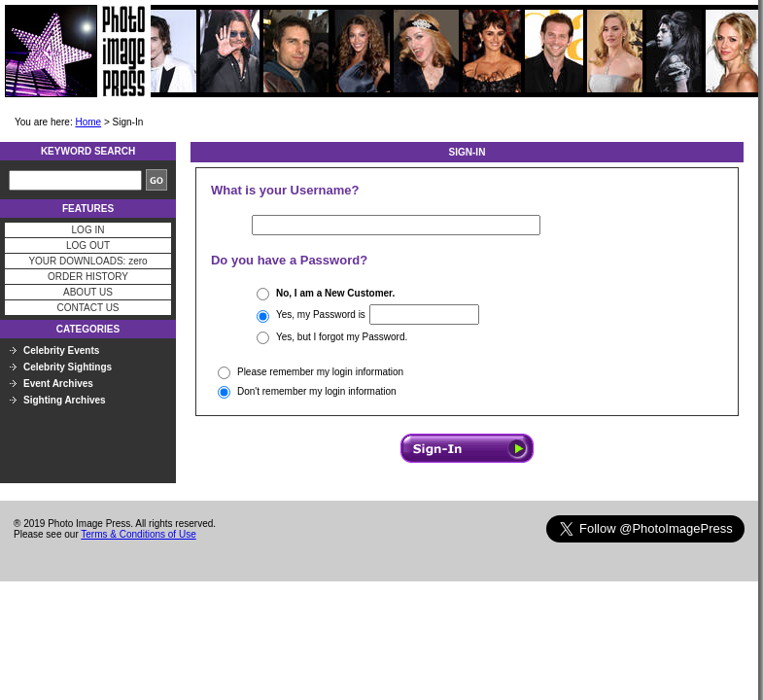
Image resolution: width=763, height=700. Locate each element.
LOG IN (88, 230)
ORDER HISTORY (88, 277)
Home (88, 122)
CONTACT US (87, 308)
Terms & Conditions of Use (138, 534)
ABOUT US (88, 292)
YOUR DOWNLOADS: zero (87, 261)
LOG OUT (88, 245)
